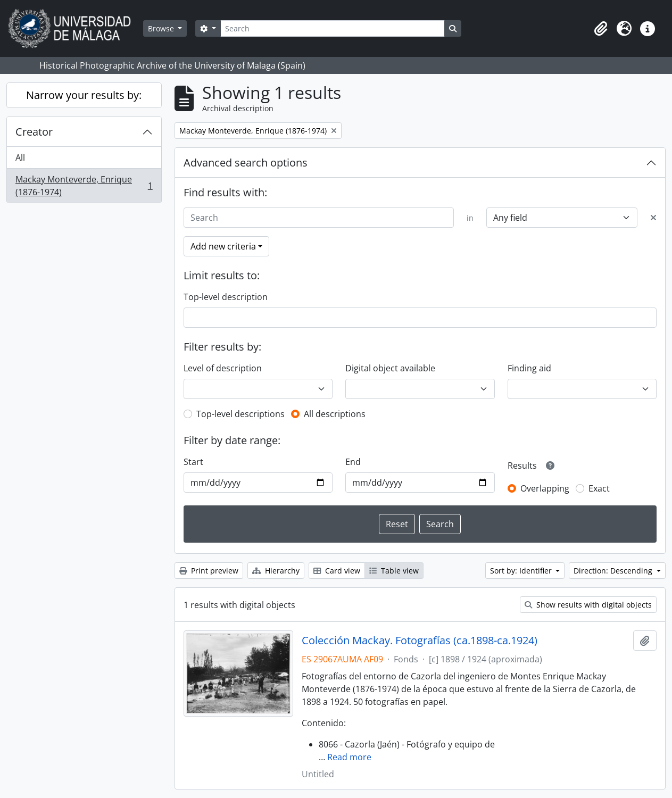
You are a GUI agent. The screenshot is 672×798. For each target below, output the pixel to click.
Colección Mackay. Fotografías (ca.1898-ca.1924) (420, 641)
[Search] (333, 28)
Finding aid (529, 368)
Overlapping (545, 488)
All (20, 157)
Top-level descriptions (240, 414)
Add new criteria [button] (223, 246)
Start (193, 462)
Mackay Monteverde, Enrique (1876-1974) (84, 186)
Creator (34, 132)
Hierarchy (276, 571)
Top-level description (226, 297)
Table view (394, 571)
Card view (337, 571)
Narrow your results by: (84, 95)
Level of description (223, 368)
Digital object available (390, 368)
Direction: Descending (614, 571)
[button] (601, 29)
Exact (599, 488)
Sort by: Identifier (522, 571)
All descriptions (335, 414)
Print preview (209, 571)
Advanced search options (246, 163)
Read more (349, 757)
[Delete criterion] (653, 218)
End (353, 462)
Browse (162, 28)
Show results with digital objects (588, 605)
